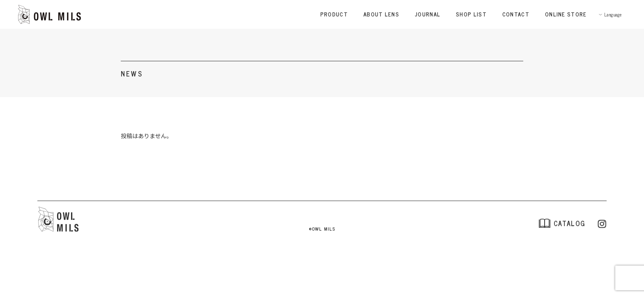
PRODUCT (334, 14)
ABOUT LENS (381, 14)
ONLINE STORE (566, 14)
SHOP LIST (471, 14)
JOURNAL (428, 14)
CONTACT (516, 14)
